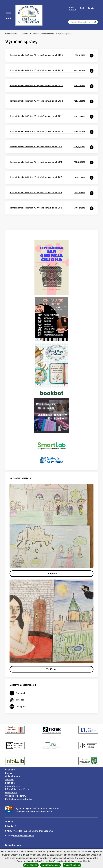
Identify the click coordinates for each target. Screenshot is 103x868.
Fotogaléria (11, 793)
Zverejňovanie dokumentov (43, 34)
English (92, 8)
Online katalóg (13, 776)
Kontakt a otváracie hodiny (19, 799)
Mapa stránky (72, 8)
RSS (82, 8)
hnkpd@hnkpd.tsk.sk (24, 836)
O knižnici (25, 34)
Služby (9, 773)
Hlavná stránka (11, 34)
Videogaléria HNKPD (16, 796)
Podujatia (10, 783)
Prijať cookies (31, 865)
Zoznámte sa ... (13, 786)
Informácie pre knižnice (17, 789)
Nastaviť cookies (72, 865)
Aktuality (10, 779)
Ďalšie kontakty (13, 845)
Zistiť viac (51, 574)
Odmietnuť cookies (51, 865)
